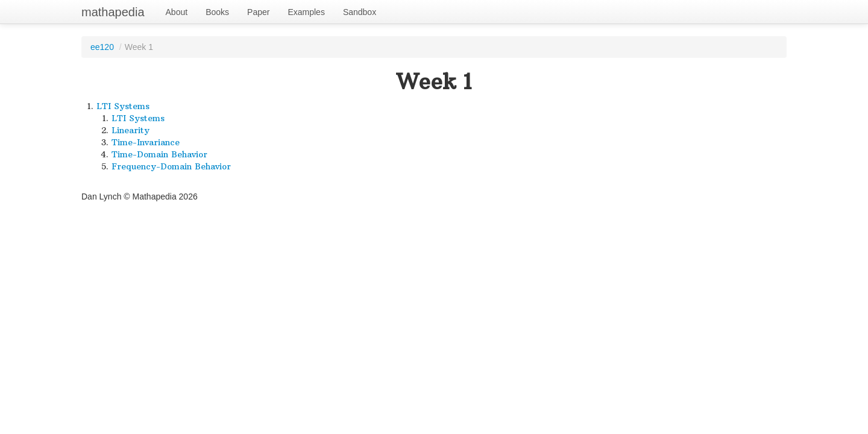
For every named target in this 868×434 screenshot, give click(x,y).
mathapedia (113, 12)
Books (217, 12)
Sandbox (360, 12)
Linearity (131, 130)
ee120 (102, 47)
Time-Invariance (146, 142)
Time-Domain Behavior (159, 154)
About (177, 12)
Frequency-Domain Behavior (171, 166)
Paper (258, 12)
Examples (306, 12)
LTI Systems (123, 106)
